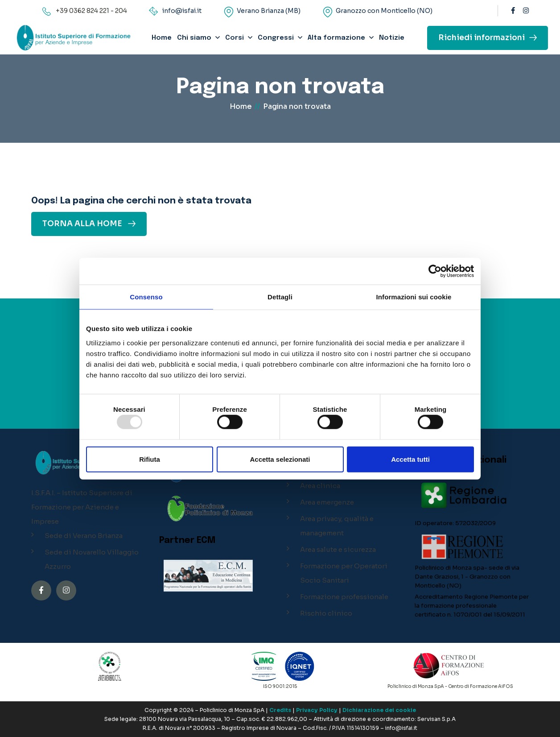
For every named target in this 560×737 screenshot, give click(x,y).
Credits (280, 710)
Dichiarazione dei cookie (379, 710)
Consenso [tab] (146, 297)
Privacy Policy (317, 710)
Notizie (392, 38)
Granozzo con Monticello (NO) (384, 11)
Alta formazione (336, 38)
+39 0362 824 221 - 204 (91, 11)
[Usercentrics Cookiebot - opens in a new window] (435, 271)
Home (162, 38)
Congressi (276, 38)
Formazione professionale (344, 597)
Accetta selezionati (280, 459)
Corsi (235, 38)
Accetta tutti (410, 459)
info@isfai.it (182, 11)
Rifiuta (150, 459)
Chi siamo (194, 38)
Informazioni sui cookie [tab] (414, 297)
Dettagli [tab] (280, 297)
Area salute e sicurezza (338, 549)
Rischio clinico (326, 613)
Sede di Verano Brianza (84, 536)
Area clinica (320, 486)
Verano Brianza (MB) (269, 11)
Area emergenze (327, 502)
